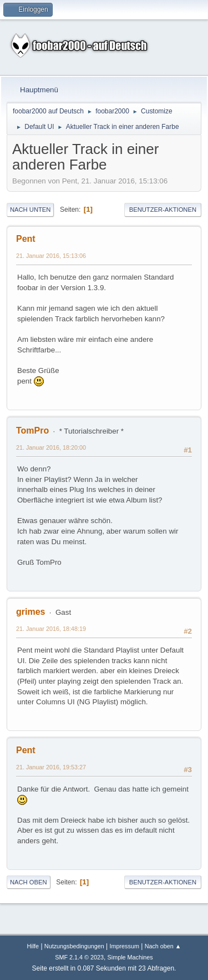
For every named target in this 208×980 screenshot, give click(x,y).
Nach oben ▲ (163, 946)
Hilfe (33, 946)
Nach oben (29, 882)
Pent (26, 239)
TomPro (32, 431)
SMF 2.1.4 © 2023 (79, 957)
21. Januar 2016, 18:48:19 (51, 629)
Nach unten (30, 210)
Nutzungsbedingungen (74, 946)
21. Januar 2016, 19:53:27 (51, 767)
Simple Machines (130, 957)
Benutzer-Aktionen (163, 210)
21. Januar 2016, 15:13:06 (51, 256)
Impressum (125, 946)
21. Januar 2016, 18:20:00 (51, 447)
